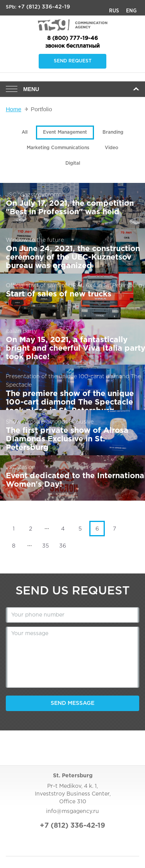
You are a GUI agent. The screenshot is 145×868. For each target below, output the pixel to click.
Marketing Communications (58, 148)
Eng (131, 11)
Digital (73, 163)
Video (112, 148)
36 (63, 546)
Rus (114, 11)
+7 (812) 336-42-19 (44, 7)
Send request (73, 61)
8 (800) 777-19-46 (72, 38)
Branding (113, 132)
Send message (72, 703)
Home (14, 109)
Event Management (65, 132)
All (25, 132)
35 (45, 546)
